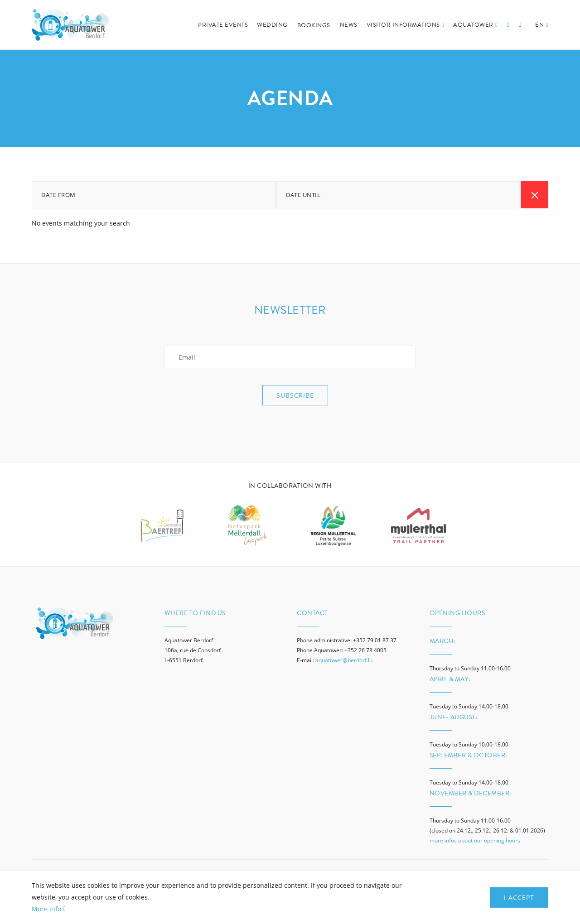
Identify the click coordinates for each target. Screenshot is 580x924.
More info (46, 909)
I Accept (519, 898)
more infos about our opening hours (475, 840)
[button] (542, 35)
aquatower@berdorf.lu (344, 660)
